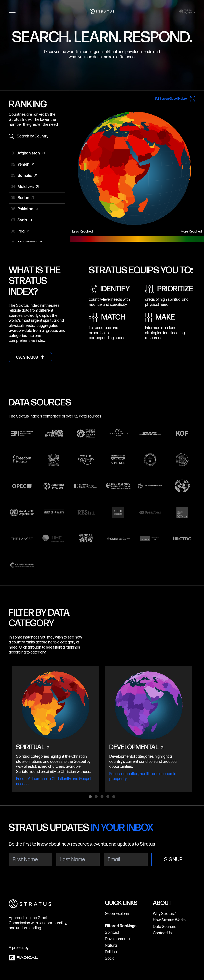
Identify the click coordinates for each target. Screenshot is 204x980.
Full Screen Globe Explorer (175, 99)
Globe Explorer (117, 914)
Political (111, 952)
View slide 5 (114, 797)
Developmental (118, 939)
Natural (111, 946)
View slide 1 (90, 797)
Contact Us (162, 933)
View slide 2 (96, 797)
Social (110, 959)
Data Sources (165, 927)
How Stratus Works (169, 920)
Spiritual (112, 933)
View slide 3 (102, 797)
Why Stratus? (164, 914)
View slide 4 (108, 797)
